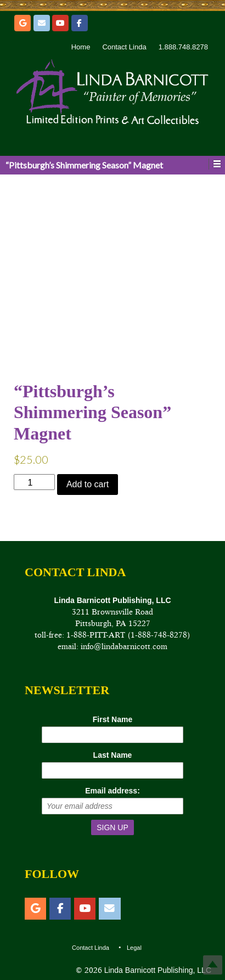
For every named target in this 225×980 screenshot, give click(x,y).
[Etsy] (22, 23)
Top (213, 965)
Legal (134, 948)
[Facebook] (80, 23)
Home (81, 47)
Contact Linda (124, 47)
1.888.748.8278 (183, 47)
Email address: (113, 791)
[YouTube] (60, 23)
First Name (113, 719)
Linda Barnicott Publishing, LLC (157, 970)
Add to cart (88, 484)
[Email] (42, 23)
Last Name (113, 755)
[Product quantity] (34, 482)
